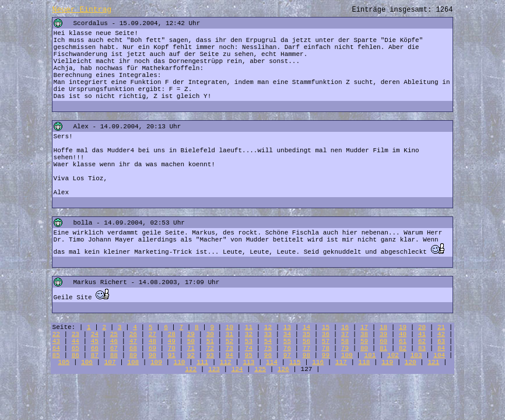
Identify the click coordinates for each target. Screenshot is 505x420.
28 (172, 334)
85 (56, 355)
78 (326, 348)
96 (268, 355)
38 (364, 334)
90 (152, 355)
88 (114, 355)
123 (214, 369)
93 (210, 355)
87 (95, 355)
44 (76, 341)
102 (393, 355)
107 (110, 362)
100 (347, 355)
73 (229, 348)
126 (283, 369)
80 (364, 348)
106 (87, 362)
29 (191, 334)
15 (326, 327)
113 (248, 362)
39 (383, 334)
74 (249, 348)
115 (295, 362)
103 (416, 355)
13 (287, 327)
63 (441, 341)
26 (133, 334)
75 (268, 348)
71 (191, 348)
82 (403, 348)
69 (152, 348)
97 (287, 355)
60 (383, 341)
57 (326, 341)
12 (268, 327)
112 (226, 362)
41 (422, 334)
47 (133, 341)
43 (56, 341)
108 (133, 362)
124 (237, 369)
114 (272, 362)
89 (133, 355)
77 (306, 348)
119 (387, 362)
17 (364, 327)
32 (249, 334)
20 (422, 327)
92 (191, 355)
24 (95, 334)
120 (411, 362)
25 (114, 334)
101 (370, 355)
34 (287, 334)
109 (156, 362)
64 (56, 348)
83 (422, 348)
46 (114, 341)
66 (95, 348)
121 (433, 362)
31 (229, 334)
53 (249, 341)
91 (172, 355)
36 (326, 334)
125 (260, 369)
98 (306, 355)
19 (403, 327)
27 (152, 334)
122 (191, 369)
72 (210, 348)
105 (64, 362)
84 (441, 348)
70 (172, 348)
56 (306, 341)
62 (422, 341)
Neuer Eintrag (82, 10)
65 (76, 348)
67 (114, 348)
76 (287, 348)
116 (318, 362)
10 (229, 327)
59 (364, 341)
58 (345, 341)
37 (345, 334)
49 (172, 341)
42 (441, 334)
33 (268, 334)
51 (210, 341)
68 (133, 348)
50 (191, 341)
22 (56, 334)
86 (76, 355)
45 (95, 341)
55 (287, 341)
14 (306, 327)
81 (383, 348)
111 (202, 362)
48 (152, 341)
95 (249, 355)
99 (326, 355)
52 (229, 341)
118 (364, 362)
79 (345, 348)
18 (383, 327)
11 (249, 327)
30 (210, 334)
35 (306, 334)
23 (76, 334)
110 (180, 362)
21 (441, 327)
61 (403, 341)
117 (341, 362)
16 (345, 327)
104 (439, 355)
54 (268, 341)
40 (403, 334)
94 (229, 355)
